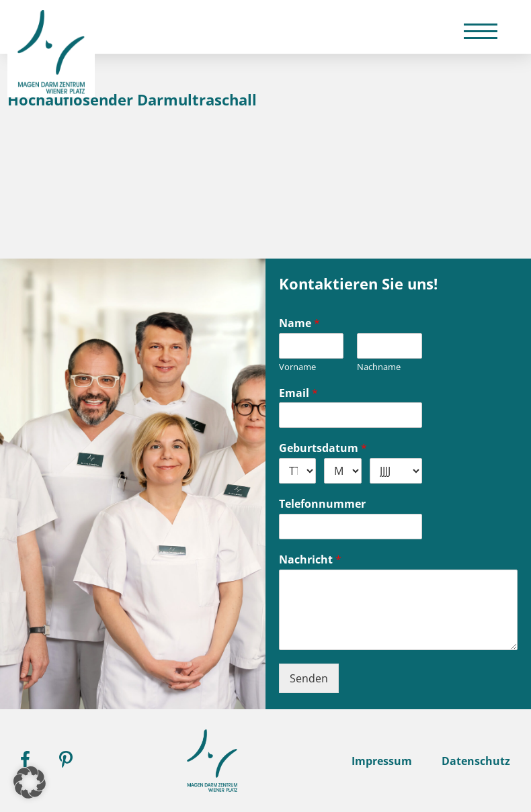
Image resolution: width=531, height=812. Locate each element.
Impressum (382, 761)
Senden (309, 678)
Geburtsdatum (323, 448)
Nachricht (310, 560)
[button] (30, 782)
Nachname (379, 367)
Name (299, 323)
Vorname (297, 367)
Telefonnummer (322, 504)
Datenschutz (476, 761)
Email (298, 393)
